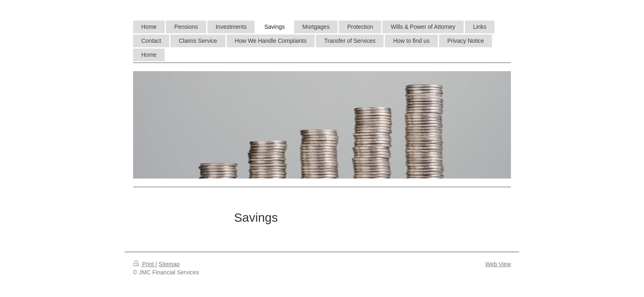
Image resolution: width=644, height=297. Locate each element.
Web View (498, 264)
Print (144, 264)
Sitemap (169, 264)
